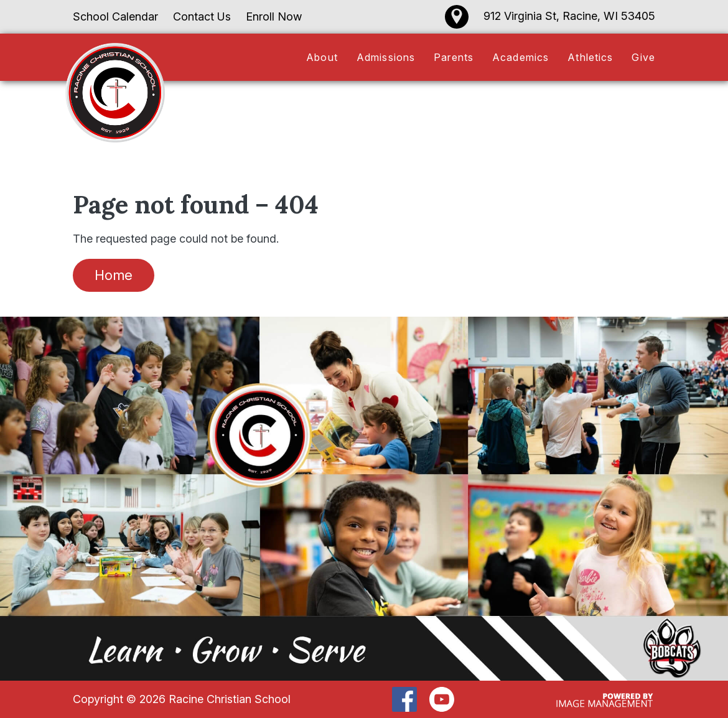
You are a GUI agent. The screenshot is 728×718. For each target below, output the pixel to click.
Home (114, 275)
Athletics (590, 57)
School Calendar (115, 16)
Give (643, 57)
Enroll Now (274, 16)
